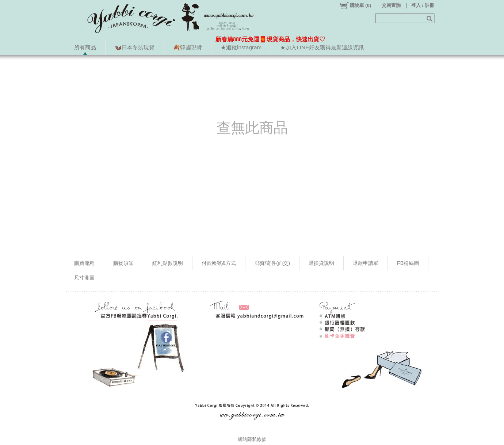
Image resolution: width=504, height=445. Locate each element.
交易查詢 (391, 5)
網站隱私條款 (252, 439)
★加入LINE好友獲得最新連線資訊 (322, 47)
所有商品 (85, 47)
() (355, 5)
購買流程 (84, 263)
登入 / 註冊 (423, 5)
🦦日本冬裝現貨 (135, 47)
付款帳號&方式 (219, 263)
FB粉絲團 (408, 263)
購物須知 (123, 263)
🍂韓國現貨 (188, 47)
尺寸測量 (84, 278)
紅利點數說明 (168, 263)
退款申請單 (366, 263)
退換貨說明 (321, 263)
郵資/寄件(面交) (272, 263)
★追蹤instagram (241, 47)
